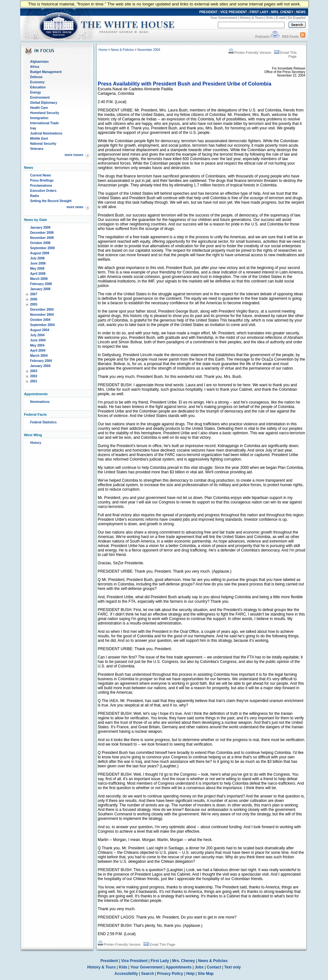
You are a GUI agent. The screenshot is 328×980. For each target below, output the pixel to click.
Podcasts (262, 37)
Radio (35, 196)
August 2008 (40, 253)
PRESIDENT (208, 12)
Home (103, 50)
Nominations (40, 402)
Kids (270, 18)
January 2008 (40, 289)
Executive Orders (43, 191)
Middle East (39, 139)
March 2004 (39, 356)
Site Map (205, 974)
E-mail (281, 18)
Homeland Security (45, 113)
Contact (214, 967)
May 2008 (37, 269)
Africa (35, 67)
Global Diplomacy (44, 103)
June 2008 (38, 263)
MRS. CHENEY (282, 12)
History (36, 443)
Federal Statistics (43, 422)
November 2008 (42, 238)
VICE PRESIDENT (234, 12)
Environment (40, 98)
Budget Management (46, 72)
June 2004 (38, 340)
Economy (37, 82)
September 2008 (42, 248)
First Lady (160, 961)
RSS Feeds (291, 37)
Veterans (37, 149)
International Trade (44, 123)
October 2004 (40, 320)
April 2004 (38, 351)
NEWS (301, 12)
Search (148, 974)
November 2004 (42, 315)
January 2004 (40, 366)
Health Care (39, 108)
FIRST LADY (259, 12)
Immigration (39, 118)
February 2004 (41, 361)
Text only (233, 967)
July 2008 (37, 258)
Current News (41, 175)
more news (75, 207)
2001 (34, 381)
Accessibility (126, 974)
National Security (43, 144)
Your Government (224, 18)
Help (191, 974)
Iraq (33, 128)
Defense (36, 77)
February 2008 (41, 284)
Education (38, 87)
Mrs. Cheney (183, 961)
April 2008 (38, 274)
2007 (34, 294)
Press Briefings (42, 180)
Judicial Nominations (46, 133)
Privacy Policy (170, 974)
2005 (34, 304)
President (109, 961)
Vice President (134, 961)
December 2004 (42, 310)
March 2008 (39, 279)
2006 (34, 299)
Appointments (179, 967)
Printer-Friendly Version (250, 53)
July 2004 (37, 335)
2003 (34, 371)
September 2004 (42, 325)
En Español (297, 18)
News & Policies (122, 50)
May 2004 (37, 345)
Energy (36, 92)
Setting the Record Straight (51, 201)
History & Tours (252, 18)
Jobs (199, 967)
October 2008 (40, 243)
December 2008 (42, 233)
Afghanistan (39, 62)
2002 (34, 376)
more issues (74, 155)
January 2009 (40, 228)
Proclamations (41, 186)
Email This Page (159, 944)
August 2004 (40, 330)
